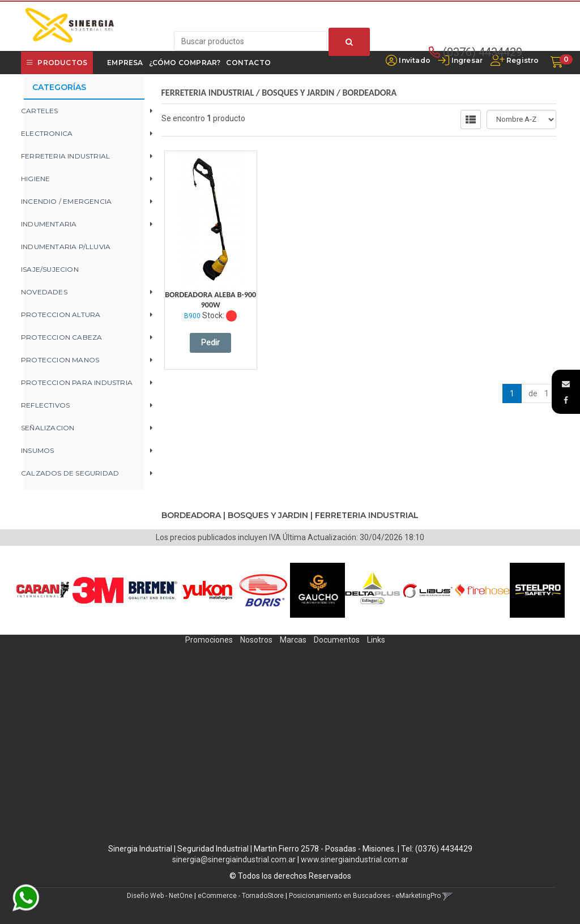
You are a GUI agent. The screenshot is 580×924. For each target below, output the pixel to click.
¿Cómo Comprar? (185, 63)
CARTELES (40, 111)
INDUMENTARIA (49, 224)
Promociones (209, 640)
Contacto (248, 63)
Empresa (125, 63)
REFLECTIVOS (45, 405)
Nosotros (256, 640)
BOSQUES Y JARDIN (298, 93)
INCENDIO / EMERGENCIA (66, 201)
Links (376, 640)
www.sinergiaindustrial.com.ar (355, 859)
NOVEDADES (44, 292)
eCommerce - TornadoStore (241, 896)
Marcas (293, 640)
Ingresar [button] (467, 60)
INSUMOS (37, 450)
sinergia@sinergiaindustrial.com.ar (234, 859)
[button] (566, 384)
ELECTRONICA (47, 133)
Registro (522, 60)
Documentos (337, 640)
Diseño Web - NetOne (160, 896)
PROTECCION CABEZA (61, 337)
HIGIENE (35, 179)
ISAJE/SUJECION (50, 269)
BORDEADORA (369, 93)
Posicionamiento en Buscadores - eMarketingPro (365, 896)
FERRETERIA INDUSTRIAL (65, 156)
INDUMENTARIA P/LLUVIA (66, 247)
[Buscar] (349, 42)
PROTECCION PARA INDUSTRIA (77, 382)
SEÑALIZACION (48, 428)
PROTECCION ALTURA (61, 315)
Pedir (210, 343)
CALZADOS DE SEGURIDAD (70, 473)
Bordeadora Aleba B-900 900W (210, 300)
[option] (43, 590)
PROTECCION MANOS (60, 360)
